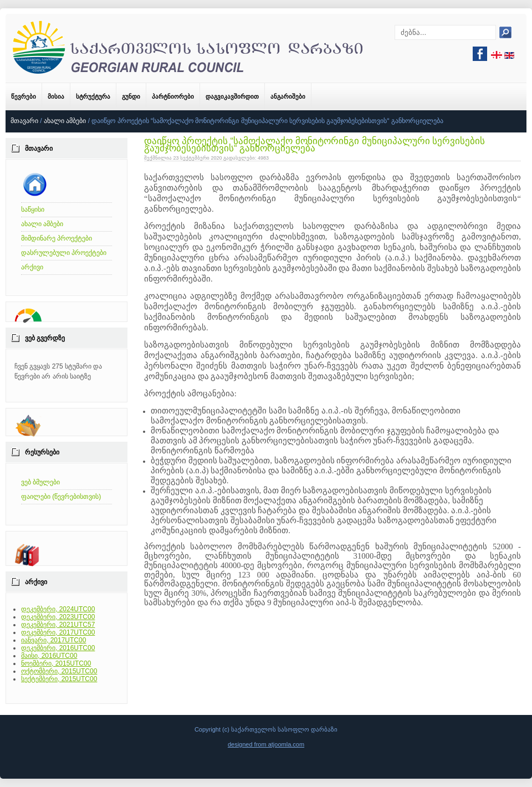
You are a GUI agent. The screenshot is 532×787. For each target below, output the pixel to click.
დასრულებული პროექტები (64, 253)
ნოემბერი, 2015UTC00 (56, 663)
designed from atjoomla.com (266, 744)
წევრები (24, 96)
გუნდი (131, 96)
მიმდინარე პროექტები (57, 238)
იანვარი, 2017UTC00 (53, 640)
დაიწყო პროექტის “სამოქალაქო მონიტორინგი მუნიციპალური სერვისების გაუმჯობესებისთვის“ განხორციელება (314, 145)
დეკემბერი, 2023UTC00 (58, 617)
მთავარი (24, 121)
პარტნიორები (173, 96)
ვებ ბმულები (40, 482)
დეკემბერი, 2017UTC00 (58, 632)
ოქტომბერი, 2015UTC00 (59, 671)
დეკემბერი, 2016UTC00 (58, 648)
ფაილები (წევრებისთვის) (61, 497)
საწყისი (33, 209)
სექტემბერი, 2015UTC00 (59, 679)
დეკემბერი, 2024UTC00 (58, 609)
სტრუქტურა (93, 96)
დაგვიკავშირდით (232, 96)
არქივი (32, 267)
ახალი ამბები (65, 121)
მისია (56, 96)
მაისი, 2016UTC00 (49, 656)
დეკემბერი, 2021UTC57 (58, 625)
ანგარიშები (288, 96)
